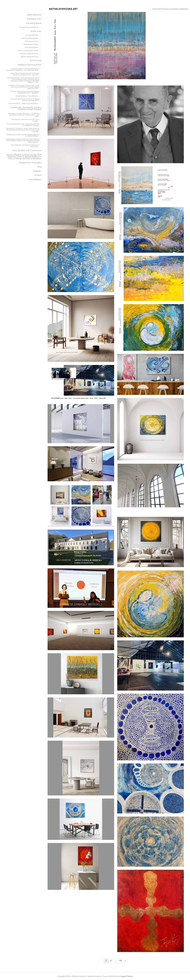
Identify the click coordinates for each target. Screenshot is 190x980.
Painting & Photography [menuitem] (30, 38)
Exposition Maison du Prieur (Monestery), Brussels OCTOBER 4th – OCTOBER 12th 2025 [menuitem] (23, 70)
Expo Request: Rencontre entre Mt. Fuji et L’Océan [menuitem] (25, 120)
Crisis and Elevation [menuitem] (31, 47)
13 (120, 961)
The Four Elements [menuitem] (32, 35)
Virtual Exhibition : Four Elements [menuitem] (27, 96)
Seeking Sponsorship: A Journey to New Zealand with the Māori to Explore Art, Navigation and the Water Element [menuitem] (23, 141)
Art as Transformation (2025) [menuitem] (28, 51)
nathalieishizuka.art (63, 9)
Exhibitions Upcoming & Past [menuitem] (30, 65)
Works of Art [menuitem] (36, 31)
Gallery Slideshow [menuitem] (34, 15)
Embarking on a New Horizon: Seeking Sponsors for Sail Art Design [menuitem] (23, 135)
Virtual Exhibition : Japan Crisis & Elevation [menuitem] (23, 103)
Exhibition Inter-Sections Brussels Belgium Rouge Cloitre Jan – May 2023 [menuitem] (25, 92)
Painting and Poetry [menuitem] (31, 41)
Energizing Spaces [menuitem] (34, 23)
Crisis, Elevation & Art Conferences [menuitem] (27, 151)
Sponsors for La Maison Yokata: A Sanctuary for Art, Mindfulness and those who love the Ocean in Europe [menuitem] (23, 130)
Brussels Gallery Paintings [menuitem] (29, 53)
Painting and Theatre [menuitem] (31, 44)
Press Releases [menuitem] (35, 180)
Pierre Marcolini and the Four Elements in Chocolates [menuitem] (25, 146)
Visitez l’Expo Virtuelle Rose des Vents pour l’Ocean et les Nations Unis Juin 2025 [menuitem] (25, 74)
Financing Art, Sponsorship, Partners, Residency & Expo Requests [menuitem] (26, 108)
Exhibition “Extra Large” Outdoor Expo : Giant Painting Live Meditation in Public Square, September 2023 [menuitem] (24, 87)
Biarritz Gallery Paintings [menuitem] (30, 57)
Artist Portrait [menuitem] (36, 61)
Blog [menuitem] (40, 167)
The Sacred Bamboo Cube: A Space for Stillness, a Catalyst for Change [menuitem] (23, 125)
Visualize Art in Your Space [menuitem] (30, 163)
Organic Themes (127, 976)
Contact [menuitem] (38, 175)
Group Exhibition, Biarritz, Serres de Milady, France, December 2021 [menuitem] (25, 100)
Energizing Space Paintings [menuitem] (29, 27)
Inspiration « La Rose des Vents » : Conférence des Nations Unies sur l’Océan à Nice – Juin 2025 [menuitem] (24, 115)
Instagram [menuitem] (37, 171)
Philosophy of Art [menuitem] (34, 19)
